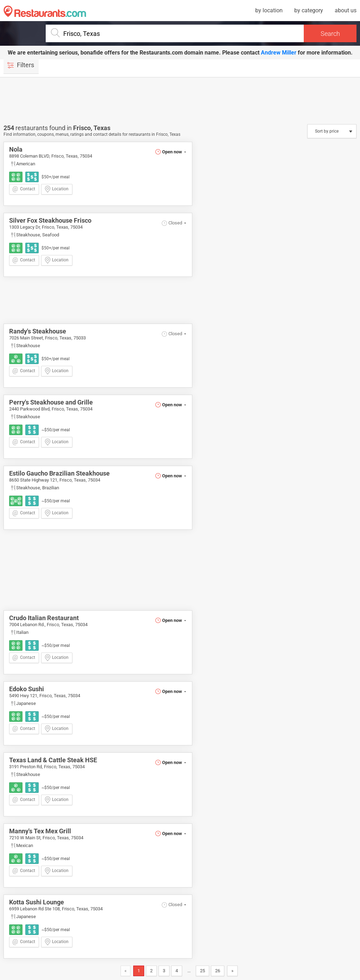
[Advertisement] (180, 100)
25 (202, 971)
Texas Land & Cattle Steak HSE (53, 760)
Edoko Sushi (27, 689)
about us (346, 10)
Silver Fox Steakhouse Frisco (50, 220)
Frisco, (83, 128)
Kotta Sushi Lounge (37, 902)
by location (269, 10)
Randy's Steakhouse (38, 331)
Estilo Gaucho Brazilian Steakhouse (59, 473)
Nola (16, 149)
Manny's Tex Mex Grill (40, 831)
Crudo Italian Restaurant (44, 618)
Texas (102, 128)
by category (309, 10)
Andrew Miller (279, 53)
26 (218, 971)
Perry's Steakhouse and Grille (51, 402)
